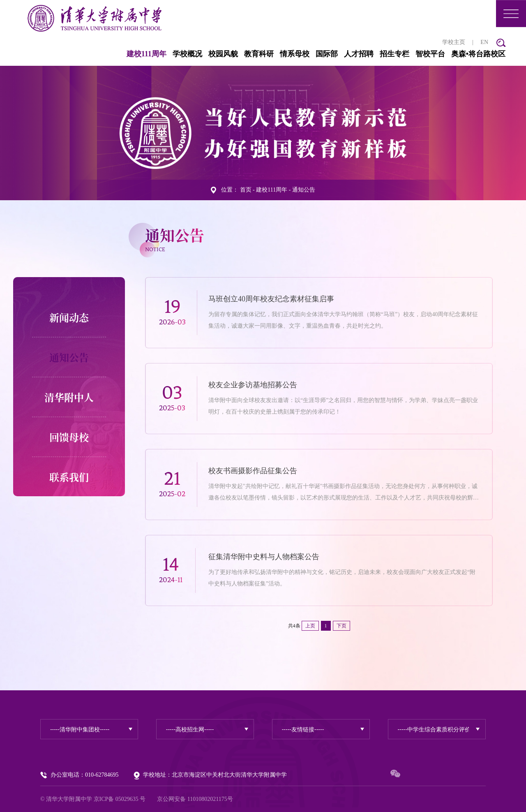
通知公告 (304, 189)
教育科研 (259, 53)
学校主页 (454, 42)
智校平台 (430, 53)
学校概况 (187, 53)
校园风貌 (223, 53)
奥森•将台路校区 (478, 53)
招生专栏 (394, 53)
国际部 (327, 53)
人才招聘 (359, 53)
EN (484, 42)
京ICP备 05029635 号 (120, 799)
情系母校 (295, 53)
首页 (246, 189)
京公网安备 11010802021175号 (195, 799)
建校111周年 (146, 53)
